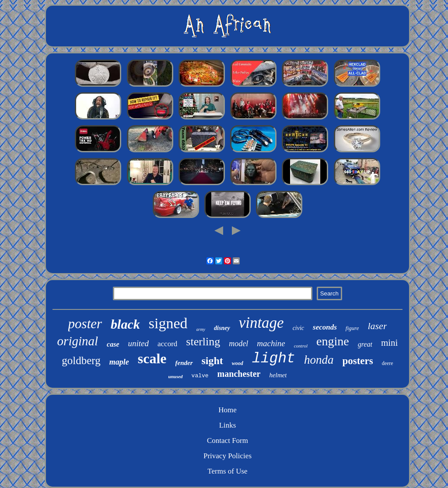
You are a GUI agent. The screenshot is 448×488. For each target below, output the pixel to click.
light (274, 359)
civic (298, 328)
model (238, 344)
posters (357, 361)
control (301, 346)
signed (168, 323)
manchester (239, 374)
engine (333, 341)
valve (200, 376)
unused (176, 376)
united (139, 343)
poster (85, 324)
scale (152, 358)
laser (377, 326)
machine (271, 343)
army (201, 329)
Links (228, 425)
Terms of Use (227, 471)
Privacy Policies (227, 456)
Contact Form (227, 441)
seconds (325, 327)
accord (167, 344)
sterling (203, 342)
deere (388, 363)
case (113, 344)
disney (222, 328)
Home (227, 410)
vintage (261, 323)
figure (352, 328)
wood (238, 363)
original (78, 341)
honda (319, 360)
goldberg (81, 360)
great (365, 344)
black (125, 324)
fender (184, 363)
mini (390, 343)
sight (212, 361)
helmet (278, 375)
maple (119, 362)
